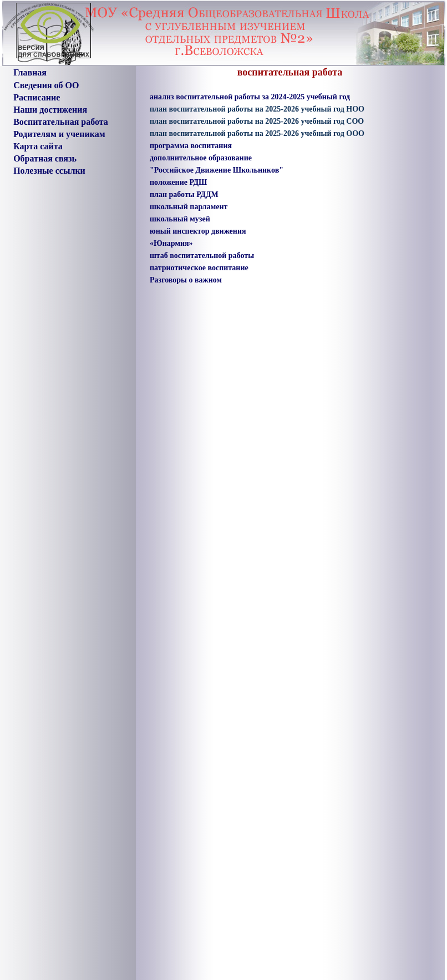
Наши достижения (50, 110)
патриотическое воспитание (199, 268)
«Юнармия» (171, 243)
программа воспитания (191, 146)
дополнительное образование (201, 158)
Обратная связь (45, 158)
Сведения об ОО (46, 85)
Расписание (37, 97)
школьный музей (180, 219)
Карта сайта (38, 146)
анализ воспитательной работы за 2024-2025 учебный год (250, 97)
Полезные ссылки (49, 171)
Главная (30, 72)
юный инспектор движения (198, 231)
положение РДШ (178, 182)
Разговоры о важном (186, 280)
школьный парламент (189, 207)
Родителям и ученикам (59, 134)
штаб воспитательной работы (202, 256)
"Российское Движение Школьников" (217, 170)
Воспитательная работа (61, 122)
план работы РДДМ (184, 195)
